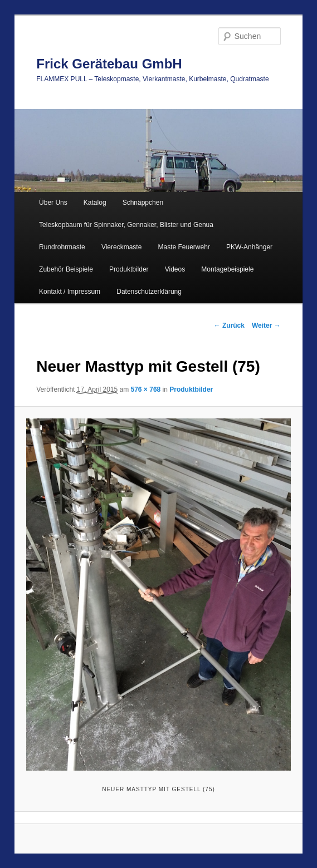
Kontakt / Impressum (70, 292)
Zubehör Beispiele (66, 269)
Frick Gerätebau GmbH (109, 64)
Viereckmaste (121, 247)
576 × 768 (146, 389)
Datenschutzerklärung (149, 292)
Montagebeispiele (227, 269)
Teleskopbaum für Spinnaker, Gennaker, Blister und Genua (126, 225)
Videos (175, 269)
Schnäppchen (143, 203)
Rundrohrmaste (62, 247)
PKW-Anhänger (249, 247)
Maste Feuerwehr (184, 247)
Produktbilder (129, 269)
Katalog (95, 203)
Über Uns (53, 203)
